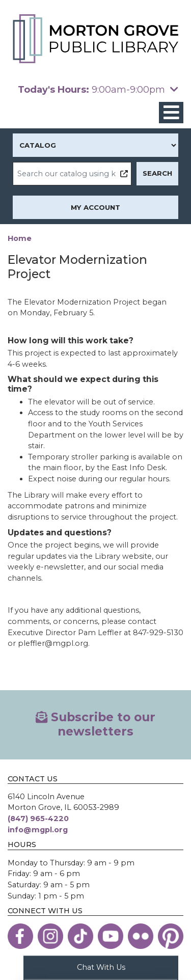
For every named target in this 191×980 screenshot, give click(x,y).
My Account (95, 207)
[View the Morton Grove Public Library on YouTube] (111, 936)
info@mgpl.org (38, 830)
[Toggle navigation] (171, 113)
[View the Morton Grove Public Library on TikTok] (80, 936)
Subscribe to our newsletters (95, 724)
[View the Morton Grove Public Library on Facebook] (20, 936)
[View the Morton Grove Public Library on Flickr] (141, 936)
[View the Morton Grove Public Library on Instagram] (50, 936)
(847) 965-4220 (38, 819)
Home (20, 238)
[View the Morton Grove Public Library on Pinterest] (171, 936)
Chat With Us (101, 967)
